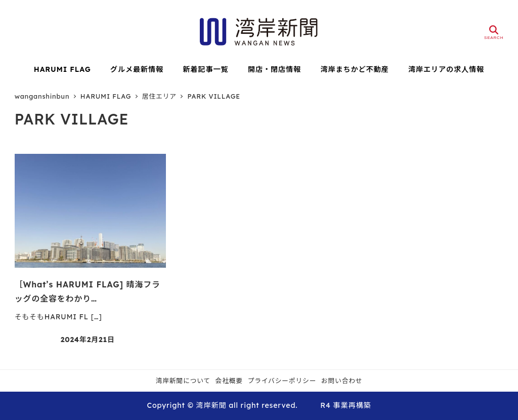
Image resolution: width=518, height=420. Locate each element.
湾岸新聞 (211, 405)
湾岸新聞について (183, 381)
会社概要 (229, 381)
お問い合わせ (342, 381)
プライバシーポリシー (282, 381)
